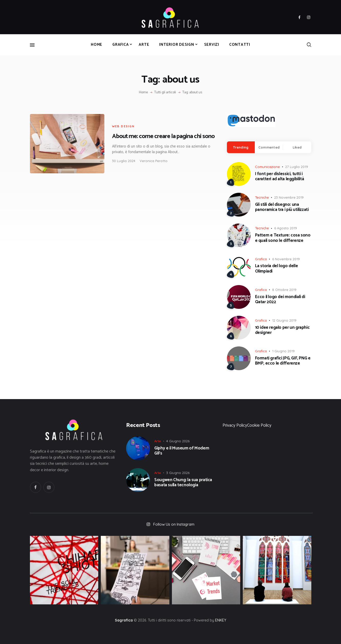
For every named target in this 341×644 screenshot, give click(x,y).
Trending (241, 147)
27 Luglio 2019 (297, 167)
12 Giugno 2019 (284, 320)
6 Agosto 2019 (286, 228)
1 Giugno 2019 (283, 351)
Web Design (123, 126)
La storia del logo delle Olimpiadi (277, 269)
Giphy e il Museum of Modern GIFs (182, 451)
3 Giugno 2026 (178, 473)
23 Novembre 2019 (289, 197)
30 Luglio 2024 (124, 161)
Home (143, 93)
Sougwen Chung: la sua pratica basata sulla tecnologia (183, 483)
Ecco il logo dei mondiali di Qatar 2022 (280, 300)
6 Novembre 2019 (286, 259)
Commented (269, 147)
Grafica (261, 259)
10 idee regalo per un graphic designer (282, 330)
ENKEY (221, 620)
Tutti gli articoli (165, 92)
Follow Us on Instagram (174, 524)
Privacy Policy (235, 425)
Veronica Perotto (154, 161)
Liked (297, 147)
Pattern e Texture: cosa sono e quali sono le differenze (283, 238)
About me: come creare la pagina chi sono (163, 136)
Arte (158, 441)
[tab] (241, 147)
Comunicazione (267, 167)
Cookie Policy (259, 425)
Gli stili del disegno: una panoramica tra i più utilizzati (282, 207)
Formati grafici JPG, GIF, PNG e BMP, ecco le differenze (283, 361)
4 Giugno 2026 (178, 441)
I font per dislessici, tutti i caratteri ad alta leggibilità (280, 177)
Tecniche (262, 197)
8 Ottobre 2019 (284, 290)
